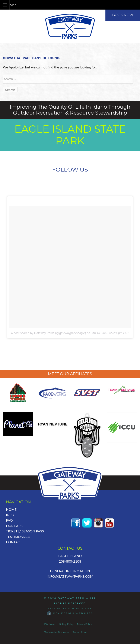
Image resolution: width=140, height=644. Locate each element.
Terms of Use (79, 632)
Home (11, 509)
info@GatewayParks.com (70, 576)
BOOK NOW (123, 15)
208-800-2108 (70, 561)
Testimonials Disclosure (57, 632)
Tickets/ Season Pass (25, 531)
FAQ (9, 520)
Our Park (14, 526)
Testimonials (18, 537)
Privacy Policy (84, 624)
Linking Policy (66, 624)
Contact (14, 542)
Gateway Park (71, 598)
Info (10, 515)
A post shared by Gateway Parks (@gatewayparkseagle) (49, 333)
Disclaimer (50, 624)
